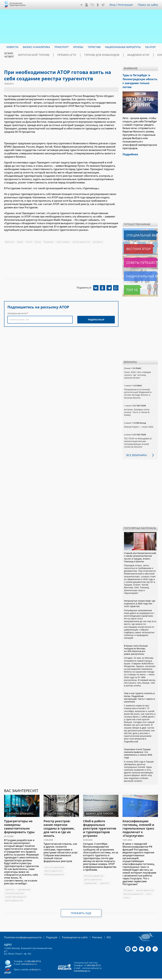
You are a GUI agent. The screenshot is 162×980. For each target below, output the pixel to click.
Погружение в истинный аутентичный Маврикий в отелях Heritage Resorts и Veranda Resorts (138, 387)
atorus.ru (150, 975)
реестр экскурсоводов (55, 861)
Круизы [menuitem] (78, 47)
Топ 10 (129, 283)
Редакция (47, 931)
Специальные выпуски (138, 229)
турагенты (10, 883)
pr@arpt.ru (35, 963)
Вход (113, 5)
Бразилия (10, 242)
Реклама (88, 931)
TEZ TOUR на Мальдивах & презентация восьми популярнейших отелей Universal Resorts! (138, 436)
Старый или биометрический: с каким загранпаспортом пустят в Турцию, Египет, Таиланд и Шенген (140, 551)
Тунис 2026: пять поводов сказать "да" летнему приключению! (137, 368)
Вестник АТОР (132, 242)
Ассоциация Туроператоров (17, 4)
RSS (99, 931)
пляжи (127, 891)
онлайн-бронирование (16, 890)
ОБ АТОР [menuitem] (150, 47)
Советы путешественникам (140, 256)
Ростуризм (128, 884)
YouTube (87, 5)
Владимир (49, 242)
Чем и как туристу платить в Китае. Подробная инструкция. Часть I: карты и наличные (139, 691)
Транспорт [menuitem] (61, 47)
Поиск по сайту (149, 5)
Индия (20, 242)
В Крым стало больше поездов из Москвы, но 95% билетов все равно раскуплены (136, 644)
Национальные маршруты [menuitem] (123, 47)
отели (149, 887)
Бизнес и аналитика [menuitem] (36, 47)
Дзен (82, 5)
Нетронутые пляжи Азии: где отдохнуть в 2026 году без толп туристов (140, 597)
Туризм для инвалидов (87, 55)
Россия (38, 242)
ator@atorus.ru (29, 957)
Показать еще (81, 907)
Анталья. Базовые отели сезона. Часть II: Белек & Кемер (137, 406)
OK (98, 5)
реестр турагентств (81, 242)
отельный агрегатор (14, 887)
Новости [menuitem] (12, 47)
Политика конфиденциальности (21, 931)
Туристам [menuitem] (94, 47)
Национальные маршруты (140, 270)
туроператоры (24, 883)
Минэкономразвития (54, 868)
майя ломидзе (63, 242)
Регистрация (126, 5)
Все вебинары (135, 449)
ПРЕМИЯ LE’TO (58, 55)
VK (93, 5)
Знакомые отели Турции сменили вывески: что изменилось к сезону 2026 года (138, 747)
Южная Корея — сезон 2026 (139, 420)
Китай (29, 242)
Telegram (104, 5)
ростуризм (98, 242)
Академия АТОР (118, 55)
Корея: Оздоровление (147, 55)
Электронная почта (17, 313)
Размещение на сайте (68, 931)
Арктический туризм (30, 55)
